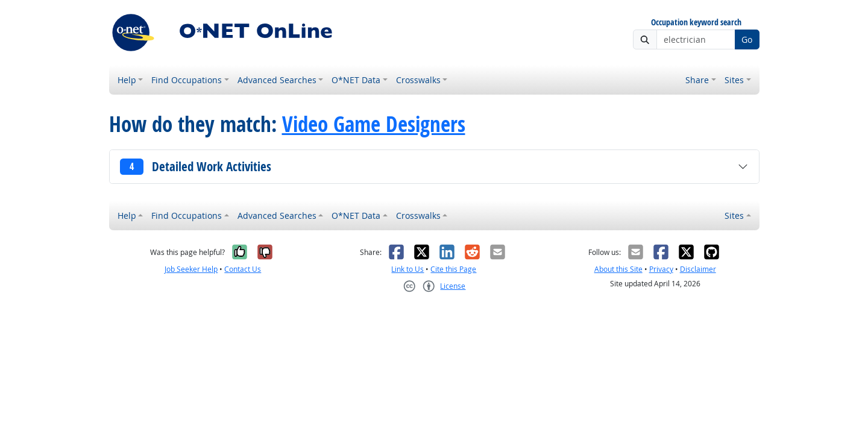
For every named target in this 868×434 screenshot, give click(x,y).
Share (697, 80)
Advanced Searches (277, 80)
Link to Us (407, 269)
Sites (734, 80)
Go (747, 39)
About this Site (618, 269)
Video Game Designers (374, 124)
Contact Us (243, 269)
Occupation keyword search (696, 23)
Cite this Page (453, 269)
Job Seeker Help (191, 269)
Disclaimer (698, 269)
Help (127, 80)
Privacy (661, 269)
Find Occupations (187, 80)
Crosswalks (418, 80)
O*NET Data (356, 80)
